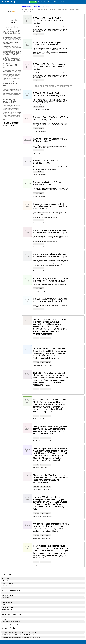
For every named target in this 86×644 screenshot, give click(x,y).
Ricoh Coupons (6, 578)
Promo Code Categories (54, 2)
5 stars (17, 27)
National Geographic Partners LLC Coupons (12, 614)
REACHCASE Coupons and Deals (41, 110)
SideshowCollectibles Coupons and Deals (43, 341)
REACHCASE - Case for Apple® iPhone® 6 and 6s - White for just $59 (18, 635)
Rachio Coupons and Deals (39, 223)
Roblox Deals (5, 581)
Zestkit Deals (5, 619)
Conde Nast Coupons (7, 617)
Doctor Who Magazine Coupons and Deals (43, 441)
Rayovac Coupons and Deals (40, 131)
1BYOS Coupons (6, 605)
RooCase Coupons (6, 588)
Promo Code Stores (42, 2)
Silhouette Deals (6, 600)
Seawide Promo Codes (7, 593)
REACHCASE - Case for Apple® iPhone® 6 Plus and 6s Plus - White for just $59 (21, 632)
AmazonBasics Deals (7, 610)
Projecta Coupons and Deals (40, 291)
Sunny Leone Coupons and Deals (41, 468)
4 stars (15, 27)
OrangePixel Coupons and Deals (41, 392)
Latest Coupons (64, 2)
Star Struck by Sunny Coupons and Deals (43, 419)
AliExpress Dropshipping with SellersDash (42, 642)
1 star (6, 27)
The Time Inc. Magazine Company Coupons (12, 624)
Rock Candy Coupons (7, 586)
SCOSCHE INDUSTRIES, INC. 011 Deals (12, 590)
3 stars (12, 27)
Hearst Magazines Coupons (8, 607)
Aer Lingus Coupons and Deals (40, 565)
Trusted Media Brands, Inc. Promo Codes (12, 622)
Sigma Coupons (6, 598)
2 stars (9, 27)
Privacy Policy (27, 642)
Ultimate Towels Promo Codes (9, 612)
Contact (21, 642)
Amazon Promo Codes (7, 602)
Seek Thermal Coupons (8, 595)
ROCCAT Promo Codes (8, 583)
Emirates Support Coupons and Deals (42, 538)
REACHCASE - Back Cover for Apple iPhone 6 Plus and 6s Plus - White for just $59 (21, 637)
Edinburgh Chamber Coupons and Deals (42, 516)
